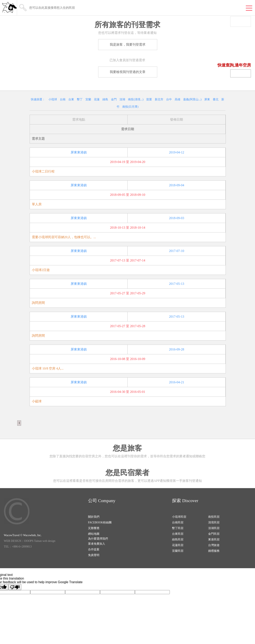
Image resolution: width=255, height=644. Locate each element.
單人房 (37, 204)
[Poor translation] (15, 587)
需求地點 (79, 119)
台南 (63, 99)
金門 (114, 99)
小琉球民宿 (179, 517)
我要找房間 (241, 40)
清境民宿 (214, 522)
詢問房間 (38, 303)
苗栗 (149, 99)
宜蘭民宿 (178, 551)
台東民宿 (178, 534)
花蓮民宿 (178, 545)
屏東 (207, 99)
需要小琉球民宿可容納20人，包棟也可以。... (64, 237)
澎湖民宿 (214, 528)
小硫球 (37, 401)
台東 (71, 99)
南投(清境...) (136, 99)
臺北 (216, 99)
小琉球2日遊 (41, 270)
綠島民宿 (178, 540)
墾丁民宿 (178, 528)
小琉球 (53, 99)
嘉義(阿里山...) (192, 99)
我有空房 (243, 31)
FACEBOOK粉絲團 (100, 522)
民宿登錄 (241, 73)
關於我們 (94, 517)
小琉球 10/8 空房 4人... (48, 368)
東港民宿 (214, 540)
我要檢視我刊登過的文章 (128, 72)
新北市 (159, 99)
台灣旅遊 (214, 545)
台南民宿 (178, 522)
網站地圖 (94, 534)
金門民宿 (214, 534)
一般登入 (241, 20)
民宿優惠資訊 (239, 48)
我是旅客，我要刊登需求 (128, 44)
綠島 (105, 99)
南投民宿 (214, 517)
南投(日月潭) (130, 107)
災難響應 (94, 528)
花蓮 (97, 99)
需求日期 (128, 129)
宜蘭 (88, 99)
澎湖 (122, 99)
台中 (169, 99)
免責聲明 (94, 555)
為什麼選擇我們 (98, 539)
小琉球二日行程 (43, 171)
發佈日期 (176, 119)
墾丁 (80, 99)
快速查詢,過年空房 (234, 65)
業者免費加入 (97, 544)
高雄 (178, 99)
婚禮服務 (214, 551)
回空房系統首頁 (237, 57)
